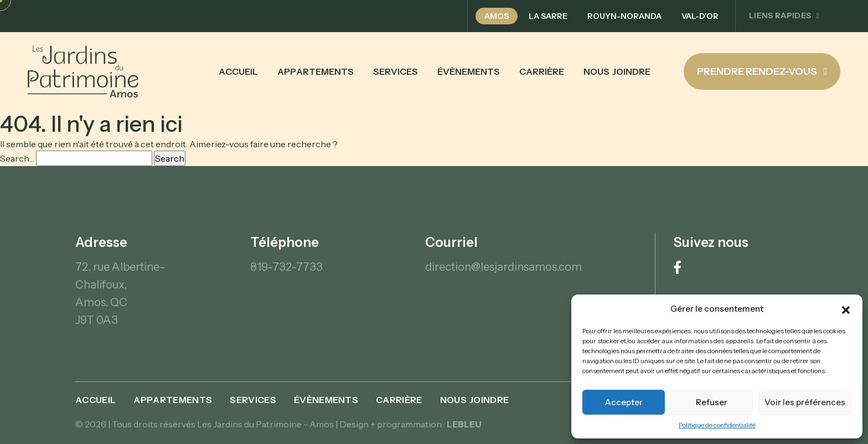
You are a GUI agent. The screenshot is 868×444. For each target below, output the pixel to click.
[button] (846, 309)
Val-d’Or (700, 16)
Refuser (712, 402)
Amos (497, 16)
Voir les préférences (805, 402)
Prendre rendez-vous (762, 71)
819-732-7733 (286, 267)
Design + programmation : (410, 424)
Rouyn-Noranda (624, 16)
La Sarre (548, 16)
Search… (17, 158)
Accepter (624, 402)
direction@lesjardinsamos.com (503, 267)
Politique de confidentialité (717, 425)
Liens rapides (784, 16)
